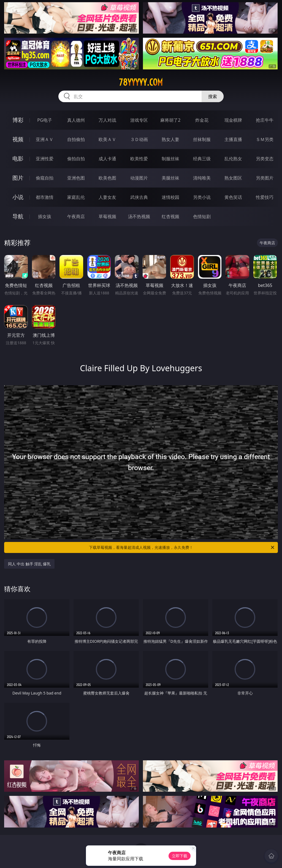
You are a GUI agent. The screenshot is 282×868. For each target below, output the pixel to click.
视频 (18, 139)
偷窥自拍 (45, 178)
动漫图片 (139, 178)
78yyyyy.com (141, 82)
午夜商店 (76, 216)
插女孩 (45, 216)
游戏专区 (139, 120)
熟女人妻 (170, 139)
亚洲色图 (76, 178)
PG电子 (44, 120)
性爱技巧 (265, 197)
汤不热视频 (139, 216)
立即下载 (180, 856)
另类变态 (265, 159)
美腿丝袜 (170, 178)
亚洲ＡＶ (45, 139)
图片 (18, 178)
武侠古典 (139, 197)
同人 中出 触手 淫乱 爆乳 (29, 564)
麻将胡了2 (170, 120)
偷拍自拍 (76, 159)
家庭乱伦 (76, 197)
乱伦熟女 (233, 159)
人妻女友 (107, 197)
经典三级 (202, 159)
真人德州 (76, 120)
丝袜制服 (202, 139)
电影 (18, 158)
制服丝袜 (170, 159)
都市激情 (45, 197)
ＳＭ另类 (265, 139)
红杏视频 (170, 216)
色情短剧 (202, 216)
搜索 (213, 96)
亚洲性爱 (45, 159)
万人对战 (107, 120)
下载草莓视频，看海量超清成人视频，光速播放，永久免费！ (182, 547)
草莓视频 (107, 216)
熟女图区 (233, 178)
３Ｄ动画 (139, 139)
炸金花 (202, 120)
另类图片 (265, 178)
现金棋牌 (233, 120)
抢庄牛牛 (265, 120)
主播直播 (233, 139)
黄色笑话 (233, 197)
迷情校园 (170, 197)
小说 (18, 197)
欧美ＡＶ (107, 139)
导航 (18, 216)
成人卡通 (107, 159)
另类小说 (202, 197)
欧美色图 (107, 178)
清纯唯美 (202, 178)
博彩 (18, 120)
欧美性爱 (139, 159)
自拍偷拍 (76, 139)
